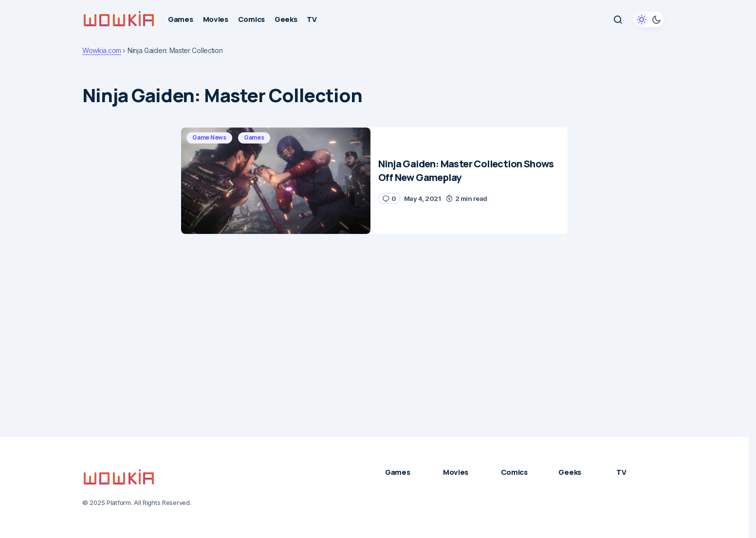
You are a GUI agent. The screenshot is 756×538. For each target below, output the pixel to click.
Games (254, 137)
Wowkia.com (102, 51)
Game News (209, 137)
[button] (618, 19)
